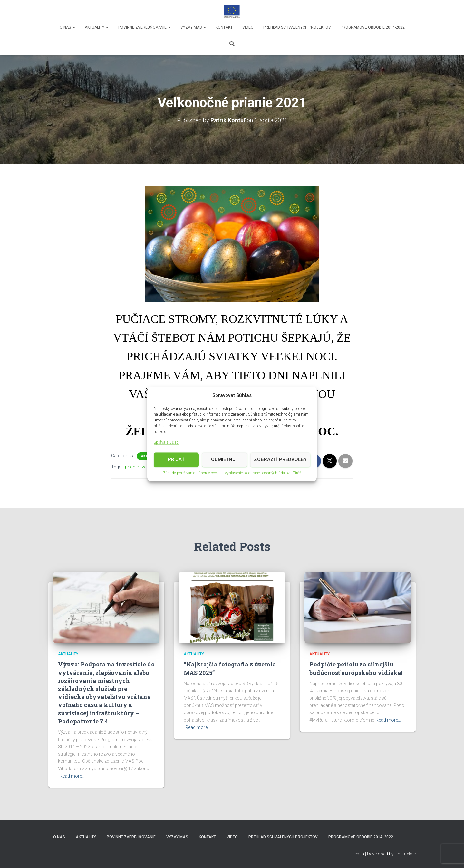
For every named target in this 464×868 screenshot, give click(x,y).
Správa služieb (166, 443)
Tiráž (297, 474)
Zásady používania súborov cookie (192, 474)
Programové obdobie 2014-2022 (373, 27)
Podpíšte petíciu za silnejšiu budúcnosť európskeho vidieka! (356, 668)
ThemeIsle (405, 854)
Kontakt (224, 27)
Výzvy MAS (193, 27)
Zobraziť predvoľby (280, 460)
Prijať (176, 460)
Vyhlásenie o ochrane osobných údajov (257, 474)
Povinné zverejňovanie (145, 27)
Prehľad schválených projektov (297, 27)
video (248, 27)
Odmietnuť (225, 460)
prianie (132, 467)
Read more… (72, 776)
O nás (67, 27)
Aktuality (97, 27)
